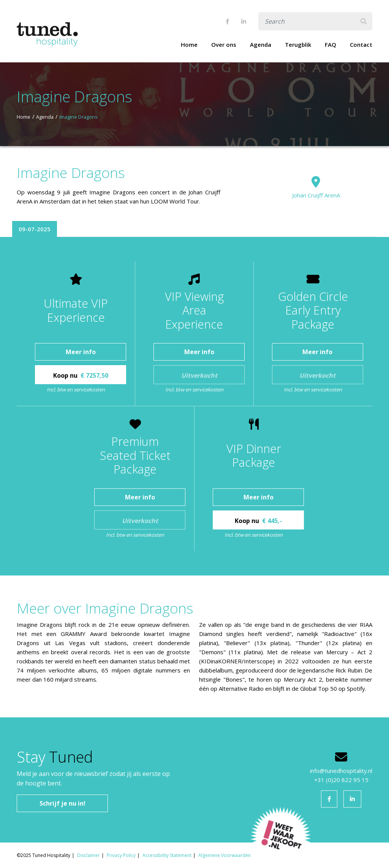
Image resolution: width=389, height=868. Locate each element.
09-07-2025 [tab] (35, 229)
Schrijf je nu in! (62, 803)
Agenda (261, 45)
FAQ (330, 45)
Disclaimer (89, 855)
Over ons (224, 45)
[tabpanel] (194, 406)
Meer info (81, 352)
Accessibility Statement (167, 855)
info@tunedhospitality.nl (341, 771)
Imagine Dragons (78, 117)
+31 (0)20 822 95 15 (341, 780)
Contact (361, 45)
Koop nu (81, 375)
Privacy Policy (121, 855)
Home (189, 45)
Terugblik (298, 45)
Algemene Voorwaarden (225, 855)
